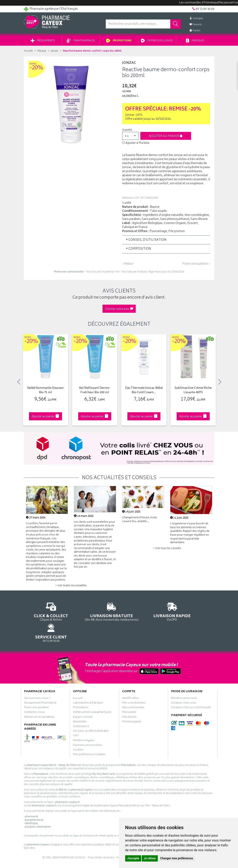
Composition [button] (138, 250)
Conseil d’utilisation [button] (146, 241)
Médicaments (43, 42)
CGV (76, 721)
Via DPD (144, 613)
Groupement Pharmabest (40, 688)
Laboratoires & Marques (88, 688)
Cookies (78, 734)
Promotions (119, 42)
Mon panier (129, 697)
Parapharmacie (81, 42)
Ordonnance (81, 711)
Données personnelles (88, 730)
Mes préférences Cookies (89, 739)
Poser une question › (196, 265)
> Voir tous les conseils (167, 550)
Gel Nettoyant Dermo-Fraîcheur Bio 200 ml (95, 392)
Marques (195, 42)
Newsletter (80, 706)
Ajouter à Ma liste (136, 145)
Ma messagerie (132, 706)
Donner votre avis (119, 311)
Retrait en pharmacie (184, 683)
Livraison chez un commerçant (191, 692)
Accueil (28, 52)
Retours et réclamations (39, 702)
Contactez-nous (34, 697)
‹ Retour (128, 265)
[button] (130, 137)
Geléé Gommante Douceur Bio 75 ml (45, 392)
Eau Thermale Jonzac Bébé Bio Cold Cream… (144, 392)
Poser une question (36, 692)
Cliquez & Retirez (45, 613)
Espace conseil (83, 702)
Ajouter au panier (166, 138)
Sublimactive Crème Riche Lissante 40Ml (193, 392)
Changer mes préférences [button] (177, 858)
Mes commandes (133, 692)
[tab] (166, 241)
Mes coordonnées (134, 688)
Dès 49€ (94, 615)
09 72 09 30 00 (193, 613)
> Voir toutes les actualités (71, 587)
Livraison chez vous (184, 688)
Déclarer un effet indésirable (91, 716)
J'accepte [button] (133, 858)
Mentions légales (84, 725)
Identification (130, 683)
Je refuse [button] (150, 858)
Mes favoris (129, 702)
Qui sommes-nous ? (37, 683)
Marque (42, 52)
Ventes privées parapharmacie (92, 697)
